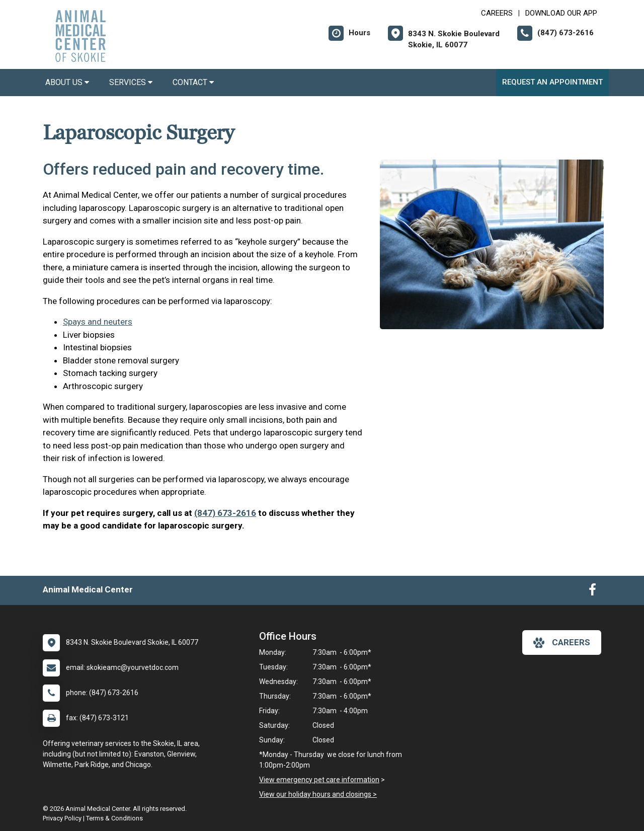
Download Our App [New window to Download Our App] (561, 13)
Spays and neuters (98, 322)
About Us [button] (67, 82)
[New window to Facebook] (592, 592)
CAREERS (497, 13)
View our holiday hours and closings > (318, 794)
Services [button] (131, 82)
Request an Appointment (552, 82)
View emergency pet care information (319, 780)
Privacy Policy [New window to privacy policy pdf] (62, 818)
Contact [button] (193, 82)
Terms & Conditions (114, 818)
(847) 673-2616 (225, 513)
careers (562, 643)
